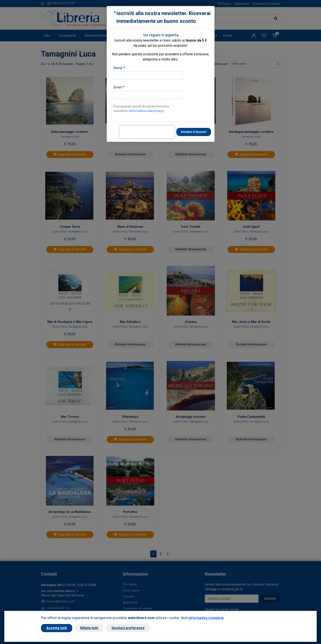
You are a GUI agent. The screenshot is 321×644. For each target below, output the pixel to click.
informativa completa (206, 618)
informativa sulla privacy (146, 111)
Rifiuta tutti (89, 628)
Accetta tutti (57, 628)
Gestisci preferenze (128, 628)
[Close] (115, 12)
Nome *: (119, 68)
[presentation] (147, 132)
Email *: (119, 87)
